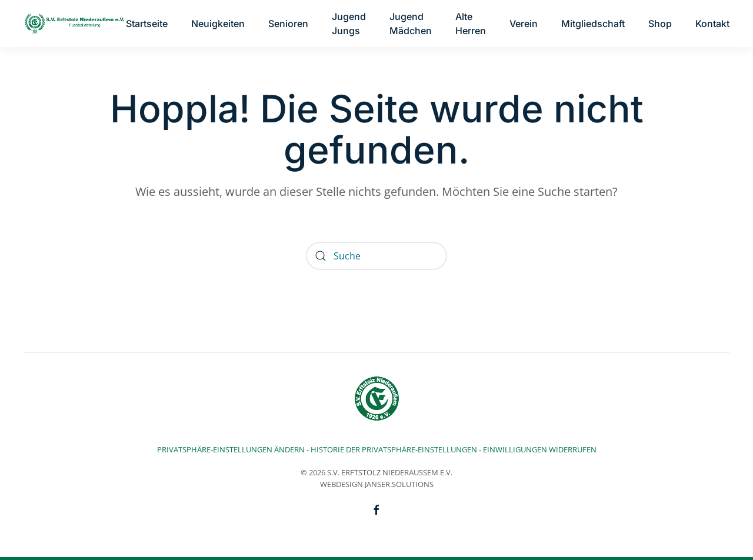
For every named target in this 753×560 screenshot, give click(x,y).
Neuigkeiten (218, 24)
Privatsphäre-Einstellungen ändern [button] (231, 449)
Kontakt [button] (712, 24)
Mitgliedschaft (593, 24)
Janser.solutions (399, 484)
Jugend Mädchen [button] (411, 24)
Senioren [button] (288, 24)
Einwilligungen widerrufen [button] (540, 449)
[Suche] (376, 256)
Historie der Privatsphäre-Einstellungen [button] (394, 449)
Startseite (147, 24)
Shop (660, 24)
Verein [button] (524, 24)
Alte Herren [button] (471, 24)
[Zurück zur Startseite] (75, 24)
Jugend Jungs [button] (349, 24)
